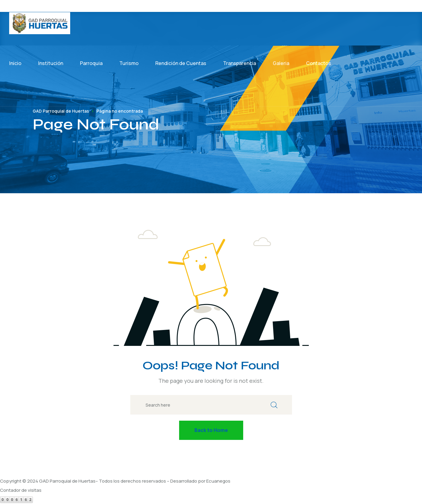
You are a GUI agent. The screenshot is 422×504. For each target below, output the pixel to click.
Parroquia (91, 63)
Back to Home (211, 430)
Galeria (281, 63)
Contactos (319, 63)
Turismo (129, 63)
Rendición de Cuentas (181, 63)
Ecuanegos (218, 481)
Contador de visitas (21, 490)
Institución (51, 63)
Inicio (15, 63)
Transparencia (240, 63)
